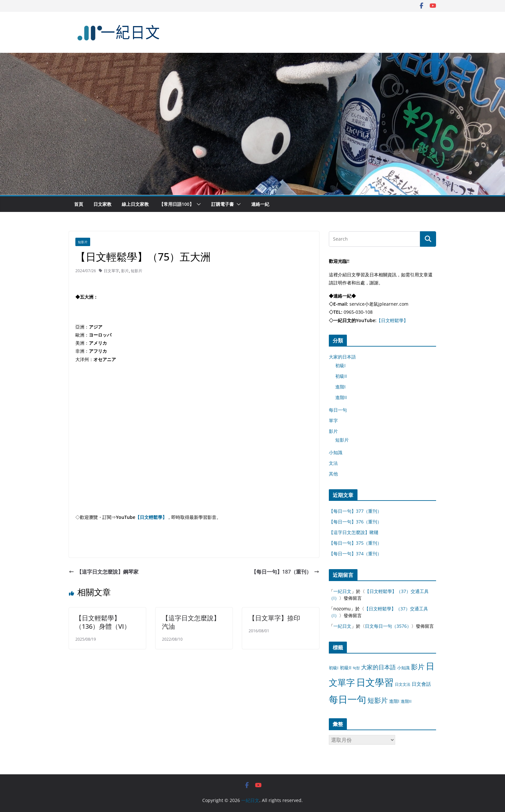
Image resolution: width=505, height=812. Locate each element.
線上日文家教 (135, 204)
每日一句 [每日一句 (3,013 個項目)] (348, 699)
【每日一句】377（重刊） (355, 511)
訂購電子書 (223, 204)
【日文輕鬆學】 (151, 517)
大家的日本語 (342, 357)
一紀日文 (342, 591)
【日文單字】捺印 (274, 618)
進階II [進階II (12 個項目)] (406, 701)
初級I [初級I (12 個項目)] (334, 668)
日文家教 (102, 204)
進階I (340, 387)
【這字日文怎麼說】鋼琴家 (104, 572)
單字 (333, 420)
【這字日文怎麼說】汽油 (191, 622)
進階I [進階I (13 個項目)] (394, 701)
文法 (333, 463)
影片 (125, 271)
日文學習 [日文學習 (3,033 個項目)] (375, 682)
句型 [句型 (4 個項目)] (356, 668)
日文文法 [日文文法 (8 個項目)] (403, 684)
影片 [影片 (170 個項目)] (418, 667)
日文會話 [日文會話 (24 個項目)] (421, 684)
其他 (333, 474)
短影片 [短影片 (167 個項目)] (378, 700)
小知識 (336, 452)
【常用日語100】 (176, 204)
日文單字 (111, 271)
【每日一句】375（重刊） (355, 543)
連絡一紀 (260, 204)
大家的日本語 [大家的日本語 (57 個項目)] (378, 667)
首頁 (79, 204)
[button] (197, 204)
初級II (341, 376)
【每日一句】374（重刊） (355, 554)
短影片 (83, 242)
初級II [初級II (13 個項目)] (346, 668)
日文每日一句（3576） (388, 626)
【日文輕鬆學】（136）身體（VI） (103, 622)
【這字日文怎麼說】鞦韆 (354, 532)
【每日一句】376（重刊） (355, 522)
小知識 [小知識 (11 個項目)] (403, 668)
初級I (340, 365)
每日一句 (338, 410)
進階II (341, 397)
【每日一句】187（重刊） (285, 572)
